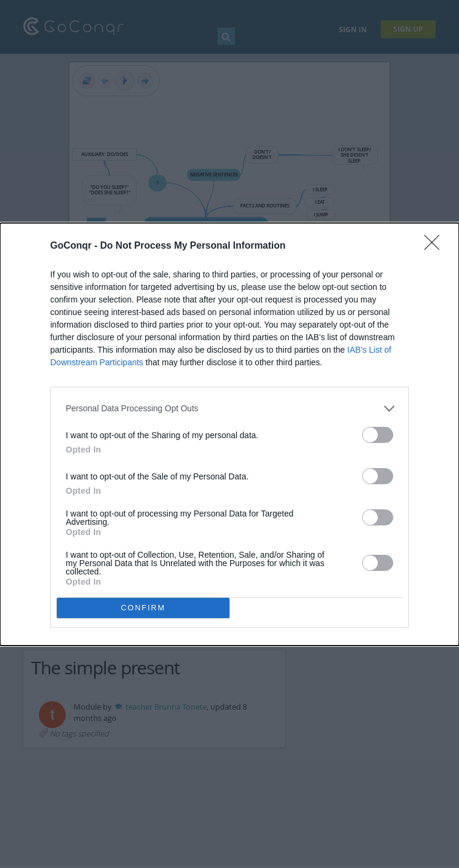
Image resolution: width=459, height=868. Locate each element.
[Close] (436, 246)
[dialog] (229, 434)
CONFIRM (143, 608)
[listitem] (229, 409)
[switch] (378, 435)
